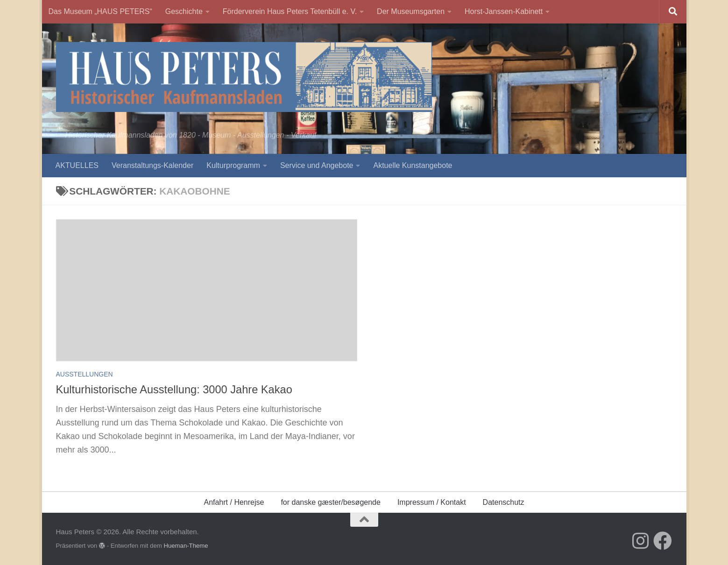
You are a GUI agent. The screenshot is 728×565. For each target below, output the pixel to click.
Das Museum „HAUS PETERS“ (100, 11)
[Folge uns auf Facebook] (663, 541)
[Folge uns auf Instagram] (640, 541)
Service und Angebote (317, 165)
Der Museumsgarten (411, 11)
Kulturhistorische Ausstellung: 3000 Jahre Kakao (174, 390)
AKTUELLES (77, 165)
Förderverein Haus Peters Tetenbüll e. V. (290, 11)
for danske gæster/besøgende (330, 502)
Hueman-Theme (186, 546)
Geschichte (184, 11)
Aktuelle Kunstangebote (413, 165)
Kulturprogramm (233, 165)
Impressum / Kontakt (432, 502)
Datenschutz (504, 502)
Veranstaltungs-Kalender (152, 165)
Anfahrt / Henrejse (234, 502)
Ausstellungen (85, 374)
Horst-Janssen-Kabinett (504, 11)
